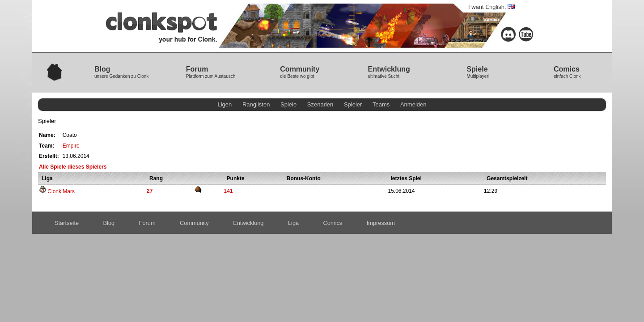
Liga (293, 223)
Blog (109, 223)
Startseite (67, 223)
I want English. (491, 7)
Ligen (225, 104)
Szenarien (320, 104)
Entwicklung (248, 223)
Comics (333, 223)
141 (229, 191)
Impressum (381, 223)
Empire (71, 146)
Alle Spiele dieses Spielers (73, 167)
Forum (147, 223)
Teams (381, 104)
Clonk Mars (57, 191)
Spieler (353, 104)
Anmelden (413, 104)
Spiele (288, 104)
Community (194, 223)
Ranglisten (256, 104)
